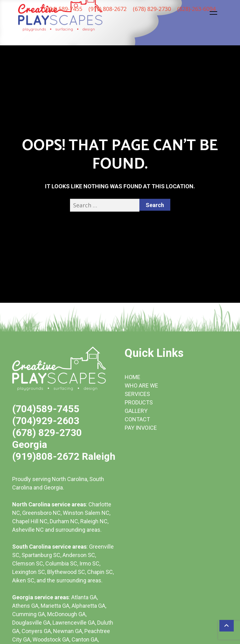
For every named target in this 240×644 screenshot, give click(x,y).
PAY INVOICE (141, 428)
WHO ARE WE (141, 385)
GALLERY (136, 411)
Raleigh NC (94, 521)
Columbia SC (61, 563)
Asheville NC (28, 530)
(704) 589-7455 (63, 9)
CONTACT (137, 419)
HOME (132, 377)
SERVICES (137, 394)
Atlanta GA (84, 597)
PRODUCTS (139, 402)
